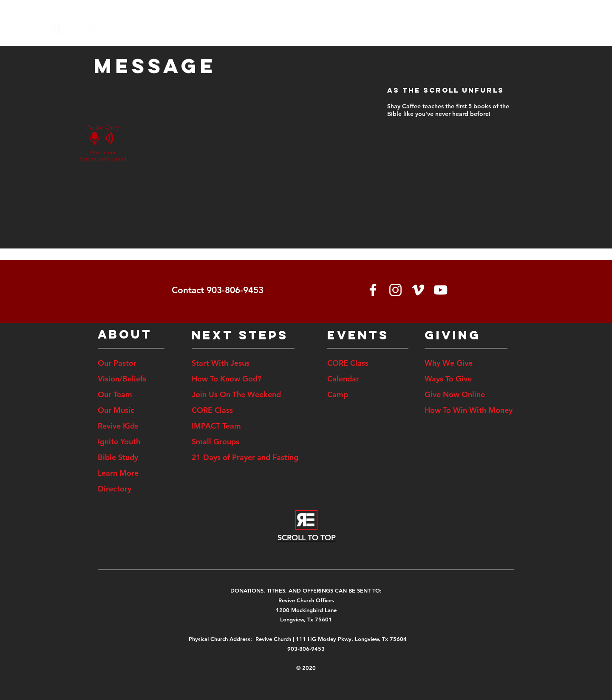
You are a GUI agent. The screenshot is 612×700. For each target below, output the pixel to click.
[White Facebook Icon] (373, 290)
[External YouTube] (245, 146)
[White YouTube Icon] (441, 290)
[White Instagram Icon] (395, 290)
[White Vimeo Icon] (418, 290)
